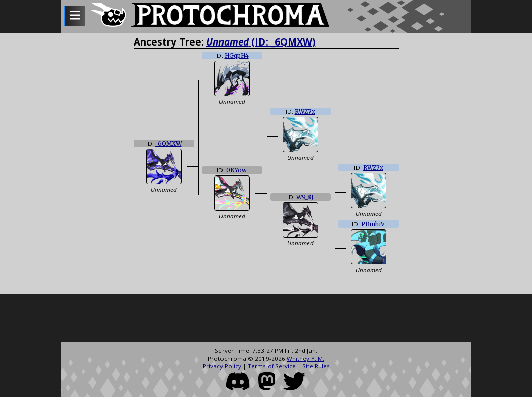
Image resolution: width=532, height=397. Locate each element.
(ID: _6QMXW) (261, 42)
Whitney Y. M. (305, 358)
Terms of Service (272, 366)
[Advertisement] (266, 319)
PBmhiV (373, 224)
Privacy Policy (222, 366)
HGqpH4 (237, 56)
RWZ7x (305, 112)
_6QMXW (168, 144)
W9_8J (305, 197)
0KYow (236, 170)
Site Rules (316, 366)
